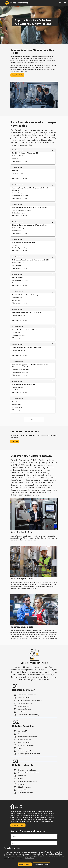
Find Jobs (15, 441)
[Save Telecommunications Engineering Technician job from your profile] (53, 344)
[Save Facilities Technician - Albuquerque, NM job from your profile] (53, 150)
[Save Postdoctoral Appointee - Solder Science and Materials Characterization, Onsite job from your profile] (53, 362)
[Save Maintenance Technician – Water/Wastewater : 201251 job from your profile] (53, 257)
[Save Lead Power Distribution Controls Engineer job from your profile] (53, 310)
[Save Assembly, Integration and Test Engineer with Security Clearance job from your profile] (53, 185)
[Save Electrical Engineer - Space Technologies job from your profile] (53, 292)
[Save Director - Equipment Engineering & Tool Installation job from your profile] (53, 205)
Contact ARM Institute (18, 825)
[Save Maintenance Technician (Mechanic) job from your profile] (53, 240)
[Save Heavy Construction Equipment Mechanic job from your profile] (53, 327)
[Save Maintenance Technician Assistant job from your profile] (53, 382)
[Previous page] (38, 419)
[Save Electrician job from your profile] (53, 168)
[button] (60, 3)
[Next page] (42, 419)
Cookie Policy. (29, 858)
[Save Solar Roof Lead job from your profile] (53, 399)
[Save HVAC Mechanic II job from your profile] (53, 275)
